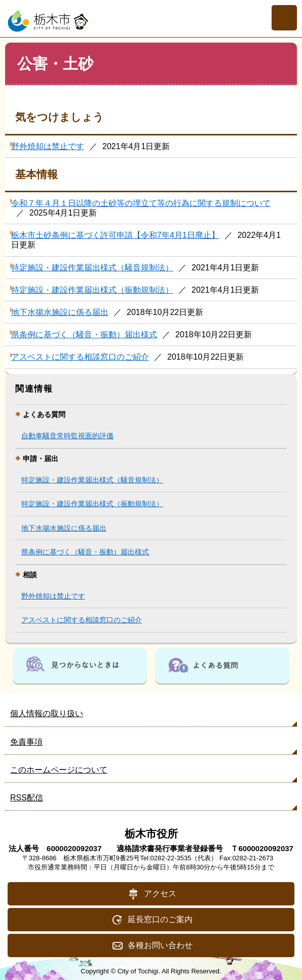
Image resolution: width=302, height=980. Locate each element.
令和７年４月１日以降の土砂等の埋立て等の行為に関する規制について (141, 203)
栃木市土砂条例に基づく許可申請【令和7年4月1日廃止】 (115, 235)
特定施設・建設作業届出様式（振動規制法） (92, 290)
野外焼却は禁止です (48, 146)
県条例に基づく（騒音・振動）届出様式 (84, 335)
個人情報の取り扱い (47, 713)
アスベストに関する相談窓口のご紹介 (80, 357)
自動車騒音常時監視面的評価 (67, 436)
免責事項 (26, 742)
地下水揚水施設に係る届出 (60, 312)
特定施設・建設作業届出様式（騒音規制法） (92, 268)
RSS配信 (27, 798)
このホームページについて (59, 770)
